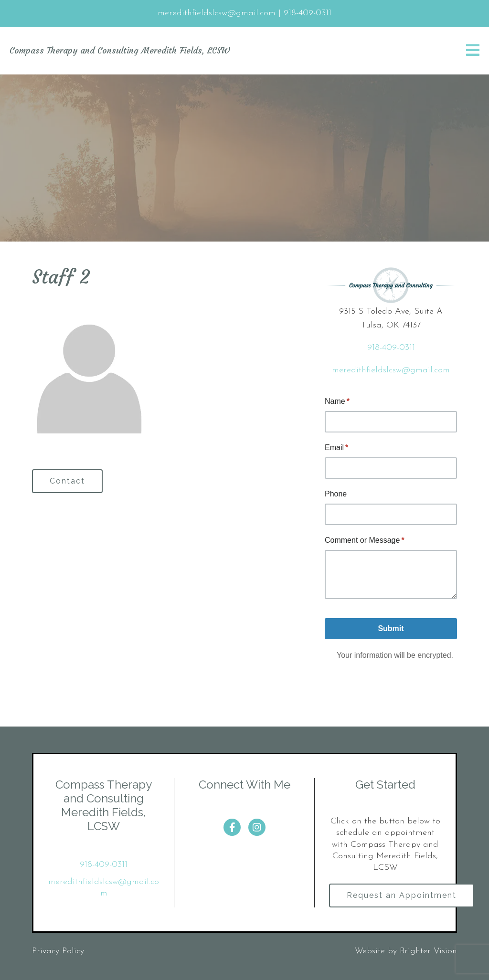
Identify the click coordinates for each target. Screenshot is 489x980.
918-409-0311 (391, 348)
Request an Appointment (402, 895)
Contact (67, 481)
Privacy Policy (58, 951)
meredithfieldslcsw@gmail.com (391, 370)
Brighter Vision (428, 951)
